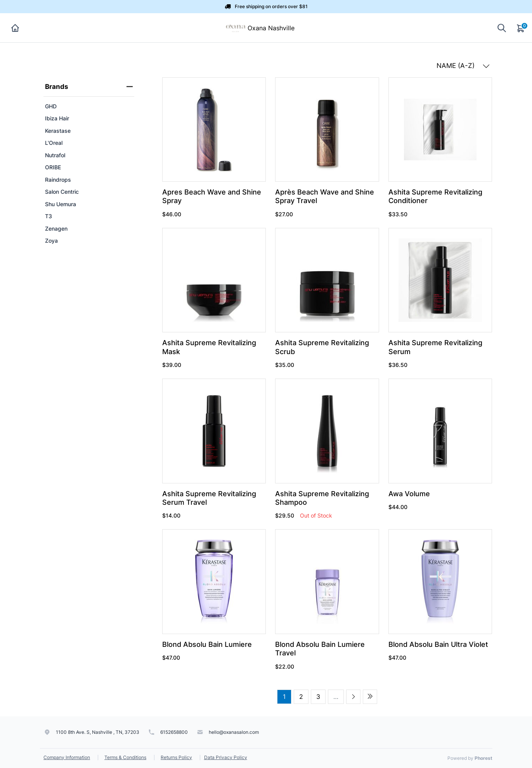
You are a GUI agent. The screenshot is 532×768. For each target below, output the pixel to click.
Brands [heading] (89, 87)
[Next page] (353, 697)
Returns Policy (176, 757)
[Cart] (521, 28)
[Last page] (370, 697)
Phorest (483, 758)
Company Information (67, 757)
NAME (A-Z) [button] (463, 66)
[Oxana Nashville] (236, 27)
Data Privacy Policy (226, 757)
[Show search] (502, 28)
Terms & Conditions (125, 757)
